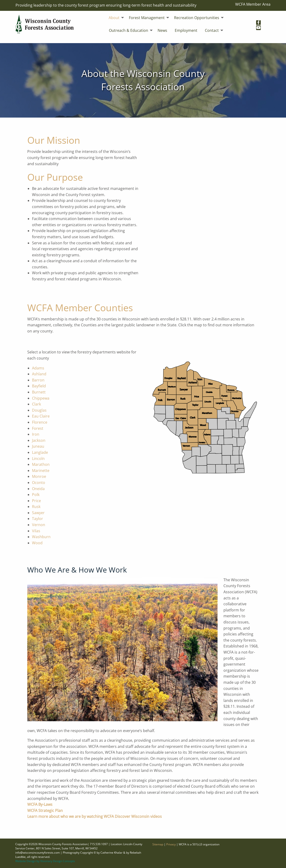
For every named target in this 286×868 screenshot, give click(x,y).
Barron (38, 380)
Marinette (41, 471)
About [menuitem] (114, 18)
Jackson (39, 440)
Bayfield (39, 386)
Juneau (38, 446)
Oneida (38, 489)
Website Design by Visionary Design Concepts (45, 861)
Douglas (39, 410)
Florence (40, 422)
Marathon (41, 464)
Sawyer (38, 513)
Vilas (36, 531)
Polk (36, 495)
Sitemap (158, 844)
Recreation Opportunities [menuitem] (197, 18)
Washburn (41, 537)
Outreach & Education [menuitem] (129, 30)
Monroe (39, 476)
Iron (36, 434)
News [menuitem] (162, 30)
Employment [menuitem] (186, 30)
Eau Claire (41, 416)
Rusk (36, 507)
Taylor (38, 519)
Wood (37, 543)
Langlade (40, 452)
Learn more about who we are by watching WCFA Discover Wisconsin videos (95, 816)
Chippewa (41, 398)
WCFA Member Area (253, 4)
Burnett (39, 392)
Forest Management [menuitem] (147, 18)
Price (36, 501)
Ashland (39, 374)
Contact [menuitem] (212, 30)
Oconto (39, 483)
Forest (38, 428)
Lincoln (38, 459)
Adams (38, 368)
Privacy (171, 844)
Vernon (39, 525)
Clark (36, 404)
